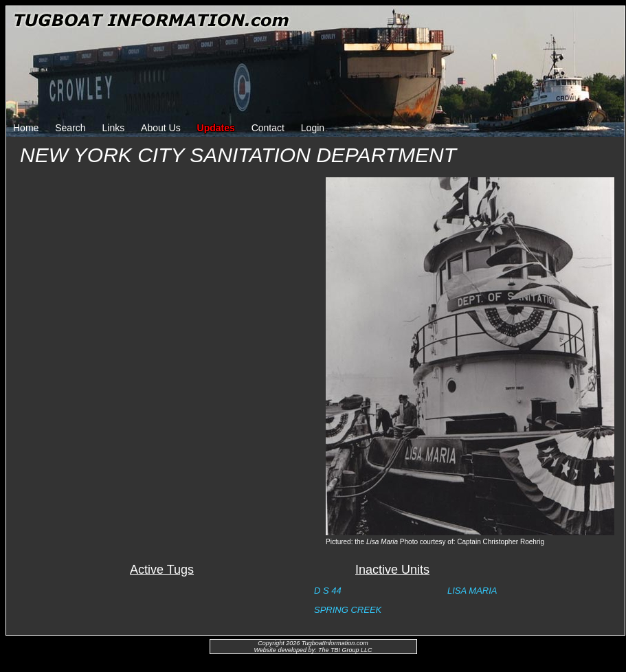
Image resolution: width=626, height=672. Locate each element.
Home (26, 128)
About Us (161, 128)
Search (70, 128)
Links (114, 128)
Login (313, 128)
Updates (216, 128)
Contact (268, 128)
